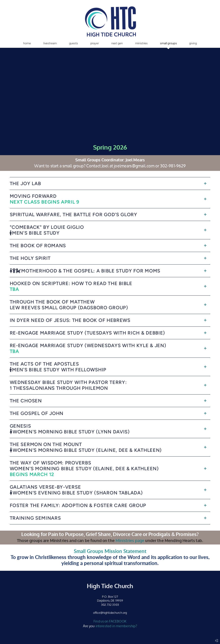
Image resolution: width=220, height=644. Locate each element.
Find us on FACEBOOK (110, 621)
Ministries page (130, 541)
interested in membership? (116, 626)
